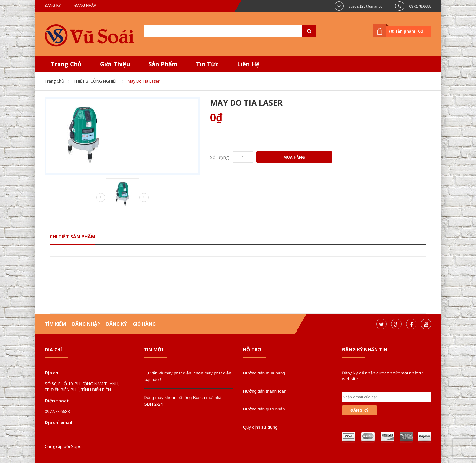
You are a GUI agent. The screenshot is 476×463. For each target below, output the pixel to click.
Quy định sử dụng (260, 427)
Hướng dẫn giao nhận (264, 409)
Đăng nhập (85, 5)
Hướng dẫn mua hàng (264, 373)
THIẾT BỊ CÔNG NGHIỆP (96, 81)
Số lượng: (220, 157)
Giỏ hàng (144, 324)
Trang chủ (54, 81)
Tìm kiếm (55, 324)
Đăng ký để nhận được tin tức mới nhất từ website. (383, 376)
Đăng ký (53, 5)
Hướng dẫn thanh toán (265, 391)
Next (144, 197)
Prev (101, 198)
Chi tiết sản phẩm (72, 237)
